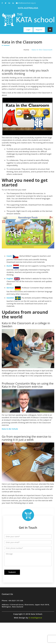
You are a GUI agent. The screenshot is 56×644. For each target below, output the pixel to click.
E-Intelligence (35, 618)
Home (26, 50)
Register (39, 30)
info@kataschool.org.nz (26, 3)
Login (28, 30)
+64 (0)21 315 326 (16, 601)
